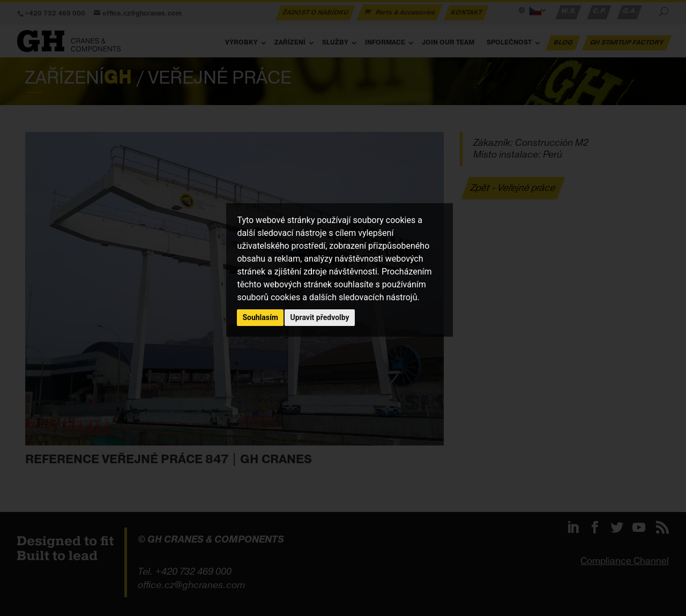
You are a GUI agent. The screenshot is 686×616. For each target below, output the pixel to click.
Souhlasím (260, 317)
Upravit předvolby (319, 317)
